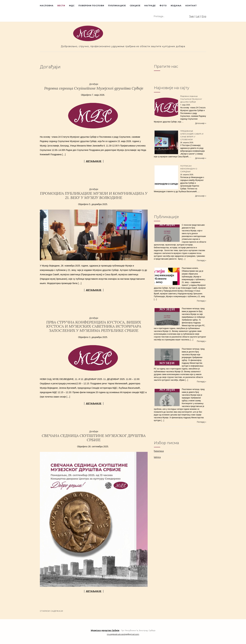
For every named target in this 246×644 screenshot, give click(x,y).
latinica (157, 457)
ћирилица (159, 451)
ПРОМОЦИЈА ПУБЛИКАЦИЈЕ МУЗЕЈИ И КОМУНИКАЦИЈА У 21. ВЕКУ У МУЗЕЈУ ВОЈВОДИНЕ (94, 195)
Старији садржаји (51, 611)
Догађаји (94, 84)
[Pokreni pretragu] (187, 16)
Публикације (117, 6)
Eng (204, 16)
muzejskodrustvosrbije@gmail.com (123, 634)
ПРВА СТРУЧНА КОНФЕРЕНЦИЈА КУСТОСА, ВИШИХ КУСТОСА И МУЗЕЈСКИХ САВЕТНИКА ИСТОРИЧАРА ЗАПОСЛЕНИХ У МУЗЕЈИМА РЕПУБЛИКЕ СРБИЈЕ (94, 326)
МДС (72, 6)
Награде (150, 6)
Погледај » (202, 260)
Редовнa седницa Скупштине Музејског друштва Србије (94, 88)
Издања (176, 6)
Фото (163, 6)
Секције (135, 6)
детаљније (94, 161)
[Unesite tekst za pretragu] (169, 16)
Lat (198, 16)
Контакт (191, 6)
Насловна (47, 6)
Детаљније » (201, 123)
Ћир (192, 16)
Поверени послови (91, 6)
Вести (61, 6)
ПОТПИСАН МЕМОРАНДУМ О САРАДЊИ (189, 169)
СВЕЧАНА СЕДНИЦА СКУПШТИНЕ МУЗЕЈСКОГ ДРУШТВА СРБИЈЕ (94, 438)
